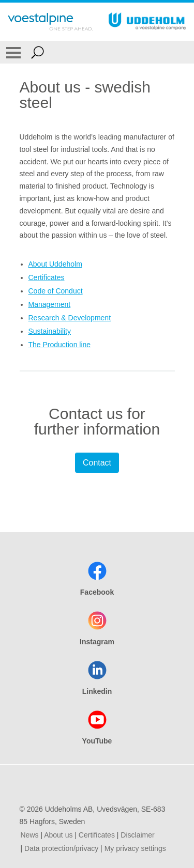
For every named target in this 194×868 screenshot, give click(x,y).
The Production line (60, 345)
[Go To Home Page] (50, 22)
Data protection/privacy (61, 848)
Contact (97, 463)
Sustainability (50, 331)
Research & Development (70, 318)
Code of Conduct (56, 291)
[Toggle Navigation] (13, 52)
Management (50, 304)
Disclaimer (137, 835)
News (30, 835)
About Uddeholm (55, 264)
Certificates (47, 277)
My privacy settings (135, 848)
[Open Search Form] (38, 52)
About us (58, 835)
